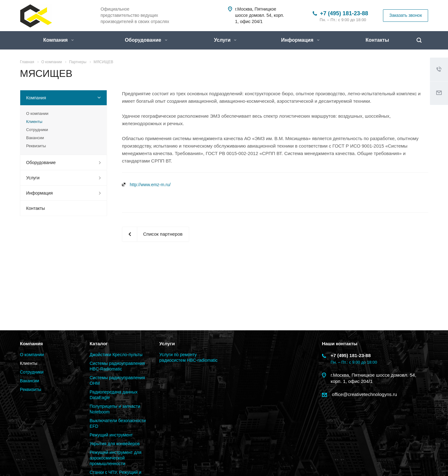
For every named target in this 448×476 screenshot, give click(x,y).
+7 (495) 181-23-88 (344, 13)
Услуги (225, 40)
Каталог (99, 344)
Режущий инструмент (111, 435)
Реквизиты (36, 146)
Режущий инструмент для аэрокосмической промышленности (116, 458)
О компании (37, 113)
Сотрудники (37, 130)
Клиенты (34, 122)
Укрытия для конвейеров (115, 444)
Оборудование (146, 40)
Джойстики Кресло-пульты (116, 355)
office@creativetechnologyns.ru (364, 394)
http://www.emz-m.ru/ (150, 185)
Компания (58, 40)
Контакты (377, 40)
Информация (300, 40)
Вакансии (35, 138)
